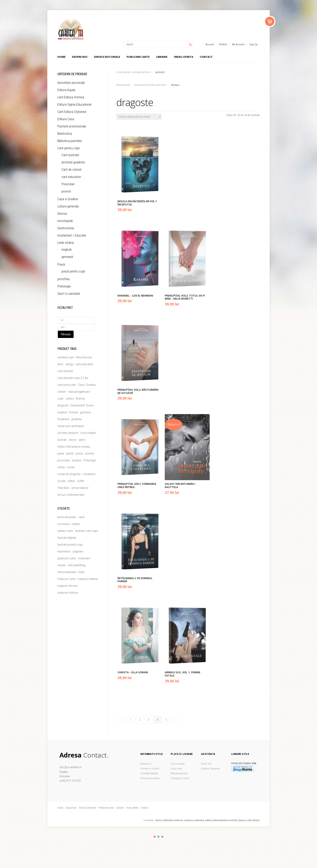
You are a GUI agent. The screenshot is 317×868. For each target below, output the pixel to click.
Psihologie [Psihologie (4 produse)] (90, 460)
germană (67, 257)
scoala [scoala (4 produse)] (61, 481)
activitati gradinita (73, 162)
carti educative (71, 177)
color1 (155, 837)
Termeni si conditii (150, 769)
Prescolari (68, 184)
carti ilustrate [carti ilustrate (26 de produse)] (65, 371)
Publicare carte (138, 57)
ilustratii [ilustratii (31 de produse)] (62, 440)
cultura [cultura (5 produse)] (70, 399)
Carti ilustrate (70, 155)
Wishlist (223, 44)
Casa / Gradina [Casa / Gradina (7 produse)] (87, 385)
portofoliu (64, 279)
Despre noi (80, 57)
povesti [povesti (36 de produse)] (90, 453)
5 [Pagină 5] (166, 720)
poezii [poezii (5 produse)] (79, 453)
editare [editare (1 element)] (76, 524)
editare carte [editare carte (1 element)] (65, 531)
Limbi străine (66, 243)
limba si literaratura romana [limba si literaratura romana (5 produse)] (74, 447)
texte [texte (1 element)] (81, 572)
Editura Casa (66, 119)
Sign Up (253, 44)
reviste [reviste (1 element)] (62, 565)
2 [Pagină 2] (140, 720)
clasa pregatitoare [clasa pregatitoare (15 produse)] (79, 392)
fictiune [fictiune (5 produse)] (74, 412)
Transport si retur (180, 778)
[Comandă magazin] (139, 117)
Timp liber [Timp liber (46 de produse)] (63, 488)
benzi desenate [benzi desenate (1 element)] (67, 517)
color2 (158, 837)
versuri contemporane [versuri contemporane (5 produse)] (71, 495)
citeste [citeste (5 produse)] (62, 392)
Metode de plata (179, 773)
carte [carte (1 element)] (81, 517)
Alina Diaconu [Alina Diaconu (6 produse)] (84, 357)
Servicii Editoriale (107, 57)
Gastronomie (66, 228)
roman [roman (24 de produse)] (71, 467)
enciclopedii (65, 221)
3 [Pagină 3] (148, 720)
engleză (67, 250)
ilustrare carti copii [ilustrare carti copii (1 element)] (87, 531)
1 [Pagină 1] (131, 720)
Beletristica (65, 134)
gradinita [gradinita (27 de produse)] (76, 419)
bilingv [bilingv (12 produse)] (70, 364)
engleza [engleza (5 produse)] (62, 412)
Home (61, 57)
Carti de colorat (71, 170)
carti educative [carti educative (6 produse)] (84, 364)
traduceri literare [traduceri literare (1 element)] (68, 586)
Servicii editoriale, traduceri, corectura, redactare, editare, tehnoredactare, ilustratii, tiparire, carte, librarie (207, 820)
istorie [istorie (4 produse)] (73, 440)
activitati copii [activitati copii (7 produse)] (66, 357)
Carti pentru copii (69, 148)
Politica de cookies (150, 778)
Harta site (206, 764)
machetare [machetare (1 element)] (64, 551)
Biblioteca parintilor (70, 141)
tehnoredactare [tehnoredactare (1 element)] (67, 572)
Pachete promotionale (72, 126)
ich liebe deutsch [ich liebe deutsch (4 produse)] (68, 433)
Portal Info (237, 763)
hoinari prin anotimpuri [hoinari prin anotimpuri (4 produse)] (71, 426)
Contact (206, 57)
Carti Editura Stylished (72, 112)
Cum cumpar (178, 764)
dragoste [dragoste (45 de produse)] (63, 405)
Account (210, 44)
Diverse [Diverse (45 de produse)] (80, 399)
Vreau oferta (184, 57)
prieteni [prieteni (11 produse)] (77, 460)
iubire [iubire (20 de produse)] (82, 440)
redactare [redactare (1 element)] (84, 558)
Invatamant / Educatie (72, 235)
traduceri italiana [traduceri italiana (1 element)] (88, 579)
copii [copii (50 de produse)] (60, 399)
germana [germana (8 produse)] (85, 412)
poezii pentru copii (73, 271)
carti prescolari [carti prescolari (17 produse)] (67, 385)
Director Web (250, 763)
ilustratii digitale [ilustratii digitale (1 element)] (67, 538)
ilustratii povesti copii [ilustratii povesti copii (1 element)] (70, 545)
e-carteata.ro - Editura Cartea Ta (134, 72)
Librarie (162, 57)
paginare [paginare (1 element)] (78, 551)
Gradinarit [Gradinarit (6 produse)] (63, 419)
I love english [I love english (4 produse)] (88, 433)
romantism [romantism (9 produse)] (89, 474)
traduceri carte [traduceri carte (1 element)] (67, 579)
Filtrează (66, 334)
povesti (66, 191)
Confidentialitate (149, 773)
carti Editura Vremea (71, 97)
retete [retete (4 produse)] (61, 467)
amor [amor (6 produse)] (61, 364)
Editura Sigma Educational (74, 105)
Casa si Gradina (68, 199)
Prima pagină (123, 85)
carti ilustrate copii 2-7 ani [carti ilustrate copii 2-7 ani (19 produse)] (73, 378)
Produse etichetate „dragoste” (150, 85)
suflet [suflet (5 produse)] (81, 481)
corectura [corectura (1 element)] (63, 524)
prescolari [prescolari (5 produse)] (64, 460)
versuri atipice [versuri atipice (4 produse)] (80, 488)
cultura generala (68, 206)
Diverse (62, 214)
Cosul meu (176, 769)
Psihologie (64, 286)
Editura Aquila (66, 90)
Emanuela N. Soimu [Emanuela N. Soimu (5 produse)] (82, 405)
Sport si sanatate (69, 294)
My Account (238, 44)
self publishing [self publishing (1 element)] (77, 565)
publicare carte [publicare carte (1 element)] (67, 558)
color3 (162, 837)
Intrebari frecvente (210, 769)
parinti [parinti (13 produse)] (70, 453)
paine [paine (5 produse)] (61, 453)
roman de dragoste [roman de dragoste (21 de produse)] (69, 474)
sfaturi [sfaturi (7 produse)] (71, 481)
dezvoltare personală (71, 83)
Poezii (61, 265)
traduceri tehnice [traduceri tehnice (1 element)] (68, 593)
